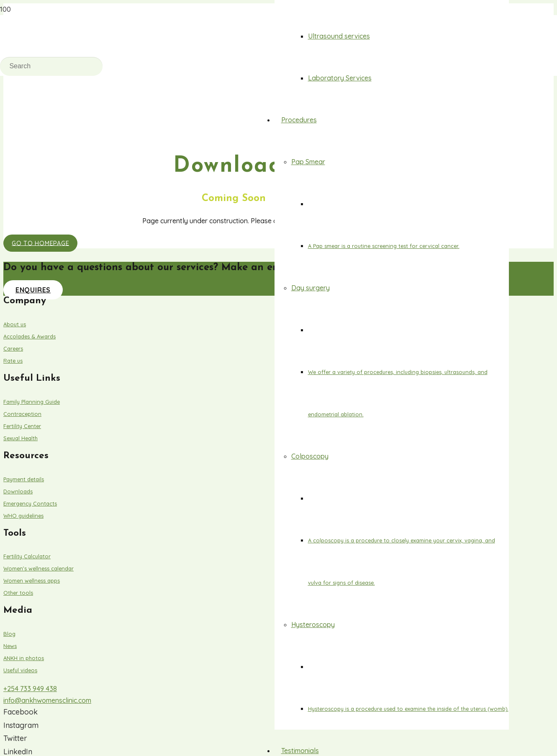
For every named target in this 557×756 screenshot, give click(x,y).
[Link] (153, 112)
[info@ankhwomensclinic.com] (234, 700)
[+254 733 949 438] (234, 689)
